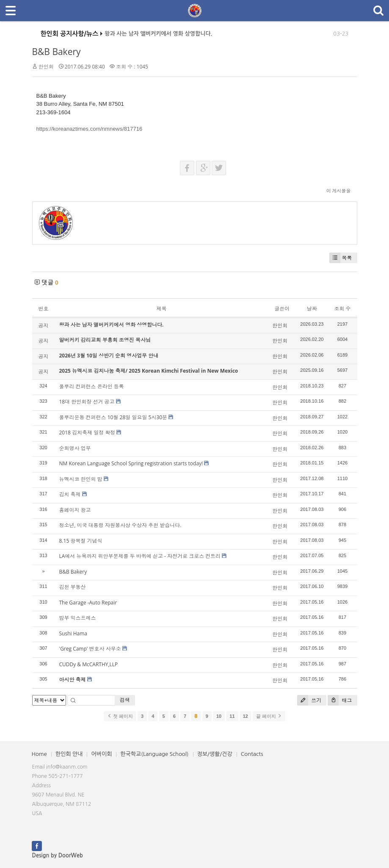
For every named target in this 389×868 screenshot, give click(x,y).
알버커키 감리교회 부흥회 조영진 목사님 (105, 340)
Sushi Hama (73, 633)
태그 (340, 700)
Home (39, 754)
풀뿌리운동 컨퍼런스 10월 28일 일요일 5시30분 (113, 417)
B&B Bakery (57, 52)
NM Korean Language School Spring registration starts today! (131, 463)
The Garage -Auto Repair (88, 603)
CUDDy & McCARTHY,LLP (89, 664)
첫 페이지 (120, 716)
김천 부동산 (73, 587)
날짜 (312, 309)
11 (232, 716)
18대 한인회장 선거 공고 (87, 402)
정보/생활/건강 (215, 754)
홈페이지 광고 (75, 510)
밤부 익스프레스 (78, 618)
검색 (125, 700)
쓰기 (309, 700)
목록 (341, 258)
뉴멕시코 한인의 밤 (81, 479)
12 (246, 716)
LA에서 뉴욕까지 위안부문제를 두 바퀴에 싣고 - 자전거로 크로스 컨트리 (140, 556)
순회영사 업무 (75, 448)
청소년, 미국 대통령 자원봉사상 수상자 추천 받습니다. (120, 525)
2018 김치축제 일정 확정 (87, 433)
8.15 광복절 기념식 (81, 541)
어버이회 (101, 754)
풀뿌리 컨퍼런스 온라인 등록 (92, 386)
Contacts (252, 754)
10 (219, 716)
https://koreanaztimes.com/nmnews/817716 (90, 129)
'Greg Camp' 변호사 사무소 (90, 649)
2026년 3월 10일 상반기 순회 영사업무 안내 (109, 356)
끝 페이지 (269, 716)
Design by (58, 856)
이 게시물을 (339, 191)
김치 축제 (70, 494)
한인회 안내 (69, 754)
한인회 (46, 67)
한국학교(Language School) (154, 754)
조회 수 (342, 309)
